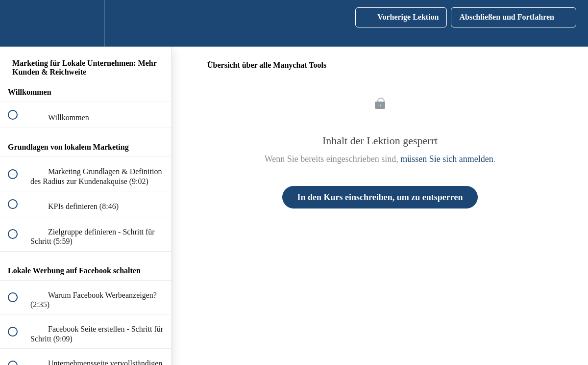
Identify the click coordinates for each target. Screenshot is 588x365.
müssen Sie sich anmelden (447, 159)
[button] (18, 23)
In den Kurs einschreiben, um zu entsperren (380, 197)
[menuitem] (86, 23)
